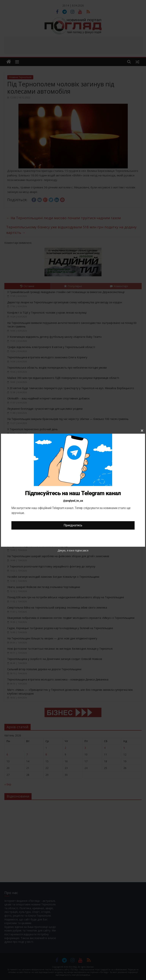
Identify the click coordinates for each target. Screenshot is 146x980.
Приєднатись (73, 525)
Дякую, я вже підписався (73, 550)
